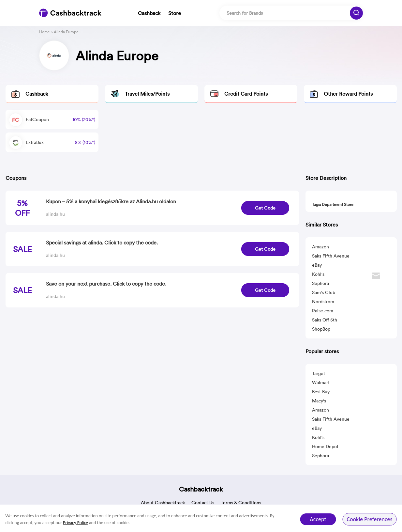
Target (319, 373)
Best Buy (321, 392)
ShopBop (321, 329)
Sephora (320, 283)
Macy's (319, 401)
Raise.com (323, 311)
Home (45, 32)
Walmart (321, 383)
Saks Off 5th (325, 320)
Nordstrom (323, 302)
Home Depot (325, 446)
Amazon (320, 247)
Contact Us (203, 503)
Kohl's (318, 274)
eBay (317, 265)
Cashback (149, 13)
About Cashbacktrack (163, 503)
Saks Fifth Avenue (331, 256)
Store (175, 13)
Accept (318, 519)
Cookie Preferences (369, 519)
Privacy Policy (75, 523)
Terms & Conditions (241, 503)
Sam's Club (324, 292)
